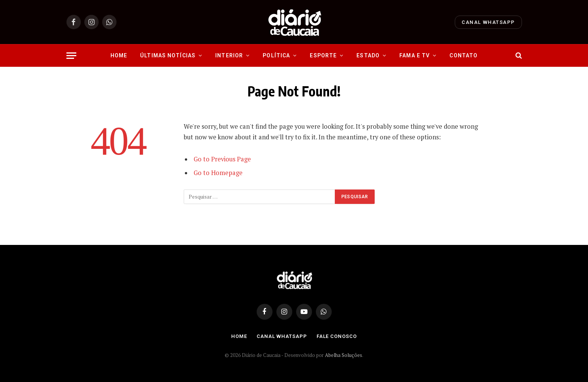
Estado (368, 55)
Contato (463, 55)
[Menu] (71, 56)
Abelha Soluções (344, 355)
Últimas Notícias (168, 55)
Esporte (323, 55)
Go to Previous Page (222, 159)
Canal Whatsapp (488, 22)
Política (276, 55)
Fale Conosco (337, 336)
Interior (229, 55)
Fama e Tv (415, 55)
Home (119, 55)
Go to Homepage (218, 173)
